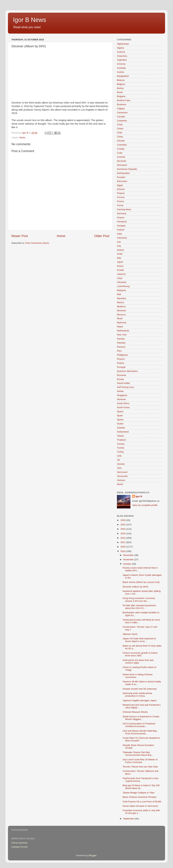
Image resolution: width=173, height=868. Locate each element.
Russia (120, 379)
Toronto (121, 444)
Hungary (121, 226)
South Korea (123, 407)
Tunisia (121, 448)
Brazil (120, 92)
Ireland (120, 250)
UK (119, 460)
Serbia (120, 391)
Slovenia (121, 399)
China (120, 137)
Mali (119, 294)
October (128, 564)
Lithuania (122, 282)
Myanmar (122, 323)
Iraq (119, 246)
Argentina (122, 60)
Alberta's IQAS (130, 634)
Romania (121, 375)
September (129, 819)
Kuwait (120, 270)
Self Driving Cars (125, 387)
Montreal (121, 311)
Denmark (122, 161)
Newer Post (20, 236)
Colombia (122, 145)
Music (22, 137)
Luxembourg (123, 286)
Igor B (139, 496)
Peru (119, 351)
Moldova (121, 306)
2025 (123, 525)
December (129, 555)
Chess (120, 129)
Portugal (121, 367)
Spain (120, 416)
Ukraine (121, 464)
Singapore (122, 395)
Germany (122, 213)
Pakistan (121, 343)
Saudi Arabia (123, 383)
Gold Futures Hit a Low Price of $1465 (142, 802)
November (129, 560)
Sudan (120, 424)
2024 (123, 529)
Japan (120, 262)
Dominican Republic (127, 169)
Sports (120, 420)
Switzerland (123, 432)
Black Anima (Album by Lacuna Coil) (141, 582)
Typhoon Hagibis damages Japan (140, 700)
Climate (121, 141)
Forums (121, 197)
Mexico (121, 302)
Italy (119, 258)
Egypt (120, 185)
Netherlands (123, 331)
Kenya (120, 266)
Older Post (102, 236)
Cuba (120, 153)
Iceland (121, 230)
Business (122, 104)
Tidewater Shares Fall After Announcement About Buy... (138, 754)
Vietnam (121, 480)
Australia (121, 68)
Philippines (122, 355)
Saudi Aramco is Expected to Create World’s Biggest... (141, 718)
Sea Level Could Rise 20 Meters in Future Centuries (140, 761)
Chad (120, 124)
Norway (121, 339)
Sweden (121, 428)
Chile (120, 133)
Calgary (121, 108)
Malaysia (121, 290)
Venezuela (122, 476)
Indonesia (122, 238)
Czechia (121, 157)
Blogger (93, 855)
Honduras (122, 222)
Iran (119, 242)
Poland (120, 363)
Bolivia (120, 88)
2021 (123, 542)
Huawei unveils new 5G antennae (140, 689)
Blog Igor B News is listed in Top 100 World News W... (141, 787)
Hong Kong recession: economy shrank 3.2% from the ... (139, 600)
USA (119, 468)
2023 (123, 534)
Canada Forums (20, 847)
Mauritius (122, 298)
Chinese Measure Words (135, 712)
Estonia (121, 189)
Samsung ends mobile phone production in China (137, 695)
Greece (121, 218)
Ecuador (121, 177)
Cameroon (122, 113)
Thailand (121, 440)
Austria (120, 72)
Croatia (121, 149)
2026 (123, 520)
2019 (123, 551)
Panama (121, 347)
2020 (123, 547)
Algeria (120, 48)
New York (122, 335)
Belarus (121, 80)
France (120, 201)
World (120, 484)
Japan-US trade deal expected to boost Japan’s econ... (139, 640)
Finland (121, 193)
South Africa (123, 403)
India (119, 234)
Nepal (120, 327)
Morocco (121, 315)
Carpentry (122, 121)
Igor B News (30, 20)
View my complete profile (145, 505)
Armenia (121, 64)
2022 (123, 538)
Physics (121, 359)
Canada (121, 117)
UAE (119, 456)
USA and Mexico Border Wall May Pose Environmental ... (140, 732)
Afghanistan (123, 44)
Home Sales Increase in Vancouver (140, 806)
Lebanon (121, 274)
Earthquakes (123, 173)
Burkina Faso (124, 100)
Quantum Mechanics (127, 371)
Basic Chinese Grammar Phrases (140, 797)
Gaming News (124, 209)
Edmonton (122, 181)
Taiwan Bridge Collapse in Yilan (139, 793)
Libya (120, 278)
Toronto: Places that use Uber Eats (140, 767)
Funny (120, 205)
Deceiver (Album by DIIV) (135, 587)
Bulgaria (121, 96)
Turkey (120, 452)
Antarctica (122, 56)
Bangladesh (123, 76)
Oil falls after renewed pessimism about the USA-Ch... (139, 607)
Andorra (121, 52)
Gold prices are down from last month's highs (138, 661)
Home (61, 236)
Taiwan (120, 436)
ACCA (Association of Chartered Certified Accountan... (139, 725)
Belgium (121, 84)
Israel (120, 254)
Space (120, 411)
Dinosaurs (122, 165)
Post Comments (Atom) (37, 243)
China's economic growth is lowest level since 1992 (140, 654)
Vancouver (122, 472)
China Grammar (19, 843)
